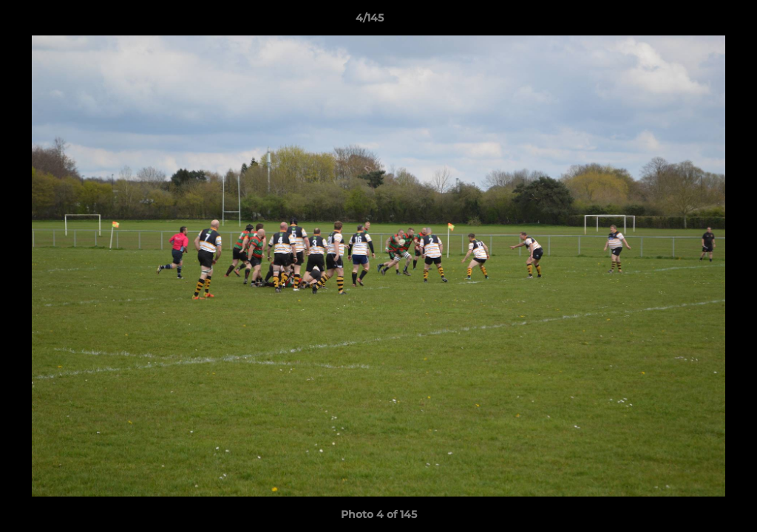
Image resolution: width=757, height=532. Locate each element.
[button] (695, 21)
